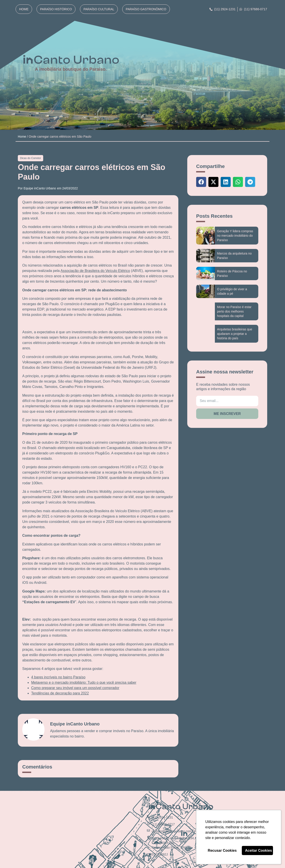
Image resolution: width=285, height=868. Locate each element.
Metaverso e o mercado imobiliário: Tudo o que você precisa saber (84, 683)
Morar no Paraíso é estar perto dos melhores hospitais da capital (234, 311)
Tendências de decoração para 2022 (60, 693)
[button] (201, 182)
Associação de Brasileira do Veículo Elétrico (95, 271)
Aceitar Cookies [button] (259, 850)
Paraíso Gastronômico (146, 9)
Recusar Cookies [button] (222, 850)
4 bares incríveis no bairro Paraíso (58, 677)
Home (24, 9)
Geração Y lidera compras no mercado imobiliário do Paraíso (235, 236)
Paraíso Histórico (56, 9)
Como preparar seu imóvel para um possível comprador (75, 688)
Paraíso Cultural (99, 9)
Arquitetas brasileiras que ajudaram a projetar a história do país (235, 334)
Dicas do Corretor (31, 158)
